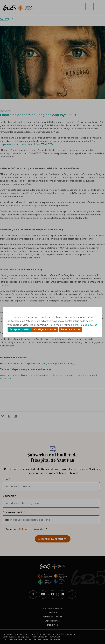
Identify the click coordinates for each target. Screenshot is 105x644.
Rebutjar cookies (70, 329)
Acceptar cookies (20, 329)
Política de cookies (86, 325)
